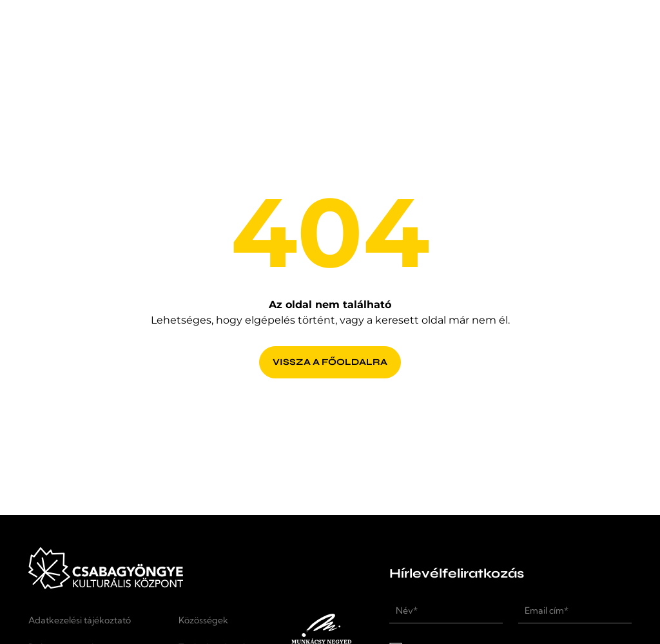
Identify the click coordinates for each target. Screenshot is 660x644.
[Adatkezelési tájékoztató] (96, 620)
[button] (616, 32)
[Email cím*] (575, 610)
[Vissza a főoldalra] (330, 355)
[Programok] (235, 32)
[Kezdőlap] (91, 44)
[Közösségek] (216, 620)
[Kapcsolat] (493, 32)
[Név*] (446, 610)
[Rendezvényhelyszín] (366, 32)
